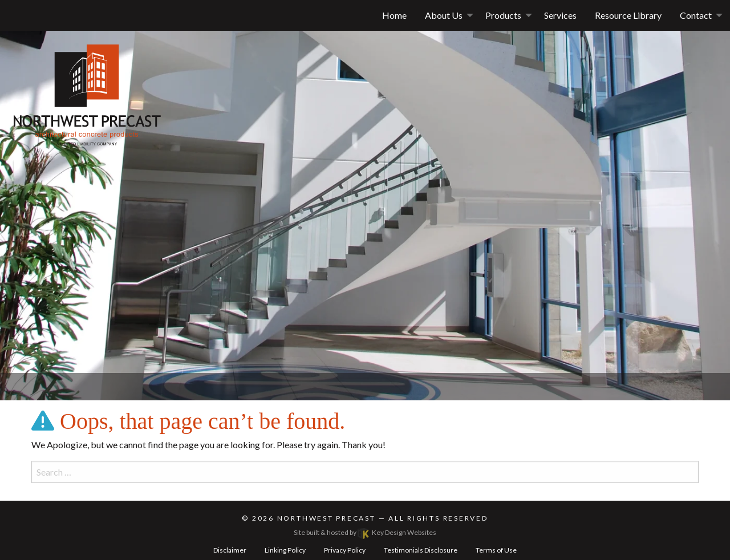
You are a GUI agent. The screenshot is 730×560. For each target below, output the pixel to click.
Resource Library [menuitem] (628, 15)
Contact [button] (696, 15)
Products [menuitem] (503, 15)
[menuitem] (446, 15)
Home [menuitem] (394, 15)
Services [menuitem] (560, 15)
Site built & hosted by (365, 532)
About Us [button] (444, 15)
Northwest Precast (327, 518)
